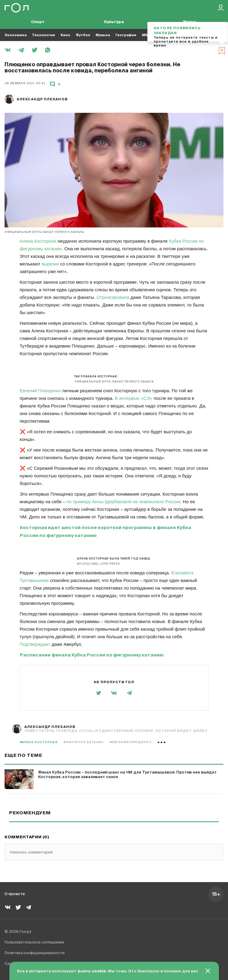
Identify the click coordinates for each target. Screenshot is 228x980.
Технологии (44, 35)
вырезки (50, 264)
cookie (99, 971)
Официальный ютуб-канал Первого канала (44, 232)
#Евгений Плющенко (130, 742)
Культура (114, 22)
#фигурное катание (84, 742)
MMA (146, 35)
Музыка (103, 35)
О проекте (15, 894)
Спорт (38, 22)
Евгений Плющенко (40, 391)
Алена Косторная (38, 241)
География (126, 35)
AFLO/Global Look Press (98, 564)
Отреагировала (113, 297)
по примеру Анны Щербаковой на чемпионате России (124, 502)
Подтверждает (35, 644)
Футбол (83, 35)
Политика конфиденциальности (35, 953)
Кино (65, 35)
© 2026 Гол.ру (18, 932)
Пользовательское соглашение (34, 943)
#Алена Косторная (39, 742)
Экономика (16, 35)
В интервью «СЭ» (134, 398)
